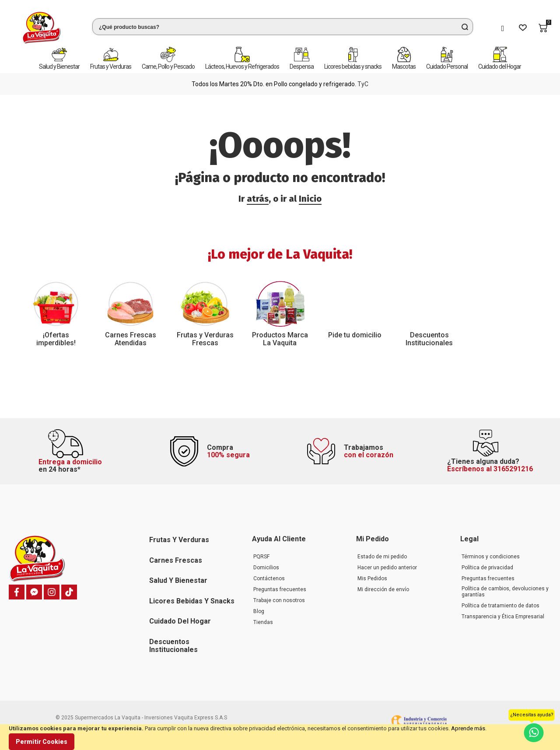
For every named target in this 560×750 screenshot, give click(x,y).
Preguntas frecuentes (280, 589)
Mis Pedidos (372, 578)
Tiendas (263, 622)
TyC (363, 84)
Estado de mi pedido (382, 557)
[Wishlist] (523, 28)
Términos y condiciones (491, 557)
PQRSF (261, 557)
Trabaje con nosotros (279, 600)
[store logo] (42, 28)
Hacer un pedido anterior (387, 568)
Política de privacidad (487, 568)
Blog (259, 611)
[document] (280, 737)
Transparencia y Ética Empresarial (503, 617)
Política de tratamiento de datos (500, 606)
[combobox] (283, 27)
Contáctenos (269, 578)
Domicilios (266, 568)
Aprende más (468, 728)
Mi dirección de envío (383, 589)
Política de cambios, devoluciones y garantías (505, 592)
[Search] (465, 27)
